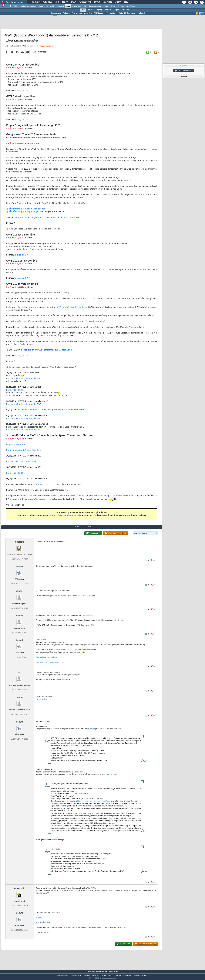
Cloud (41, 6)
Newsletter (85, 2)
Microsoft (60, 6)
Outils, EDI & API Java (127, 13)
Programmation (95, 6)
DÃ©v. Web (77, 6)
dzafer (20, 596)
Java (68, 6)
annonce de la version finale (65, 219)
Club (126, 2)
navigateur (91, 734)
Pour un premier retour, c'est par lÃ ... (50, 667)
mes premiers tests (110, 779)
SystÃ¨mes (131, 6)
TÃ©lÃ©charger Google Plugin (24, 214)
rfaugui (19, 702)
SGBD (106, 6)
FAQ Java (66, 13)
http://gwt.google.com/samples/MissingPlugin (94, 806)
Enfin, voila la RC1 (15, 392)
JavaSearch (141, 13)
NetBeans (125, 10)
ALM (52, 6)
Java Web (91, 10)
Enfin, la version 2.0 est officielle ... (24, 452)
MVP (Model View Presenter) (71, 309)
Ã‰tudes (108, 2)
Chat (73, 2)
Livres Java (88, 13)
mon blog (39, 486)
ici (31, 492)
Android (108, 10)
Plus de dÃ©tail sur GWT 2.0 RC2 (23, 463)
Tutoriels (47, 2)
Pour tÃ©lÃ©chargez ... (44, 927)
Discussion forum (183, 71)
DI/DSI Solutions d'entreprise (25, 6)
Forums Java (56, 13)
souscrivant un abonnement (66, 517)
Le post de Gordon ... (17, 446)
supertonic (19, 893)
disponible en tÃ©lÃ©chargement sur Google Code (46, 352)
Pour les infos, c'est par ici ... (46, 662)
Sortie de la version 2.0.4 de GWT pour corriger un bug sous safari (51, 412)
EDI (85, 6)
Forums (36, 2)
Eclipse (116, 10)
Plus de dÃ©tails (42, 704)
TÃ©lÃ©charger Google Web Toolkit (27, 211)
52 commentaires (47, 48)
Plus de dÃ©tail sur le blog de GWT (24, 380)
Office (113, 6)
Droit (118, 2)
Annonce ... (40, 923)
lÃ (66, 492)
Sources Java (111, 13)
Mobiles (121, 6)
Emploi (97, 2)
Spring (100, 10)
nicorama (20, 547)
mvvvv (19, 621)
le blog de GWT (22, 92)
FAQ (57, 2)
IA (47, 6)
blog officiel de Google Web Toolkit (32, 219)
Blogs (65, 2)
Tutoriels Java (77, 13)
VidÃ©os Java (99, 13)
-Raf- (19, 678)
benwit (33, 48)
